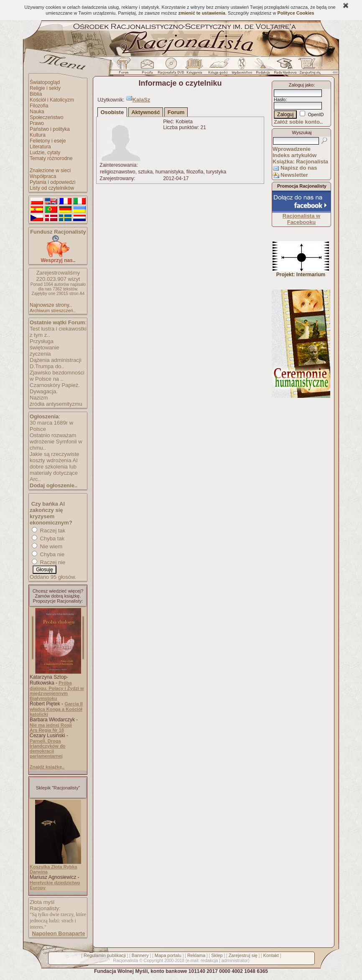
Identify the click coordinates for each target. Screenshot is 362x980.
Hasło (280, 99)
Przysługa (42, 341)
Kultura (38, 135)
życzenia (40, 354)
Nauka (37, 112)
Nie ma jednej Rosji (51, 725)
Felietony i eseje (48, 141)
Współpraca (43, 176)
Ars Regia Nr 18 (47, 730)
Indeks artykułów (294, 155)
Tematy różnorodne (51, 158)
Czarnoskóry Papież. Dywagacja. (55, 388)
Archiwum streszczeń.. (53, 311)
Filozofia (39, 106)
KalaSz (141, 100)
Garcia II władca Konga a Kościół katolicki (56, 709)
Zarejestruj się (243, 955)
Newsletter (294, 175)
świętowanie (45, 347)
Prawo (37, 123)
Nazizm (39, 398)
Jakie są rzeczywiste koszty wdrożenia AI (54, 457)
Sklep (217, 955)
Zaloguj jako (301, 85)
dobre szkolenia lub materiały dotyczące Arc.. (54, 473)
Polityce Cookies (296, 13)
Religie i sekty (45, 88)
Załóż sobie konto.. (298, 122)
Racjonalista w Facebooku (301, 219)
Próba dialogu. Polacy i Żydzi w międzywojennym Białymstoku (57, 691)
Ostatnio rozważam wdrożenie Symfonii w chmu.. (56, 442)
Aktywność (146, 112)
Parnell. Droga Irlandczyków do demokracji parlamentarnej (48, 748)
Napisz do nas (299, 168)
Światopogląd (45, 82)
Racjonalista (125, 960)
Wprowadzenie (292, 149)
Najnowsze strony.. (51, 305)
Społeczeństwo (47, 117)
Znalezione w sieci (50, 171)
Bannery (140, 955)
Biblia (36, 94)
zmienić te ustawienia (201, 13)
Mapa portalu (168, 955)
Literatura (40, 147)
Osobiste (112, 112)
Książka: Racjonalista (300, 162)
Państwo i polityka (50, 129)
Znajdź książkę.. (47, 767)
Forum (176, 112)
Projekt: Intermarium (301, 272)
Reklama (196, 955)
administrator (235, 960)
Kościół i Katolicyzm (52, 100)
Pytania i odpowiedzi (52, 182)
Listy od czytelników (52, 188)
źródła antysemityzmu (56, 404)
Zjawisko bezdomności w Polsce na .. (57, 376)
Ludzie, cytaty (45, 153)
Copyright (153, 960)
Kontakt (271, 955)
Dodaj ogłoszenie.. (54, 485)
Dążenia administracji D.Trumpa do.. (56, 363)
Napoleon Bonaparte (59, 933)
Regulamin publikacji (105, 955)
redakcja (209, 960)
